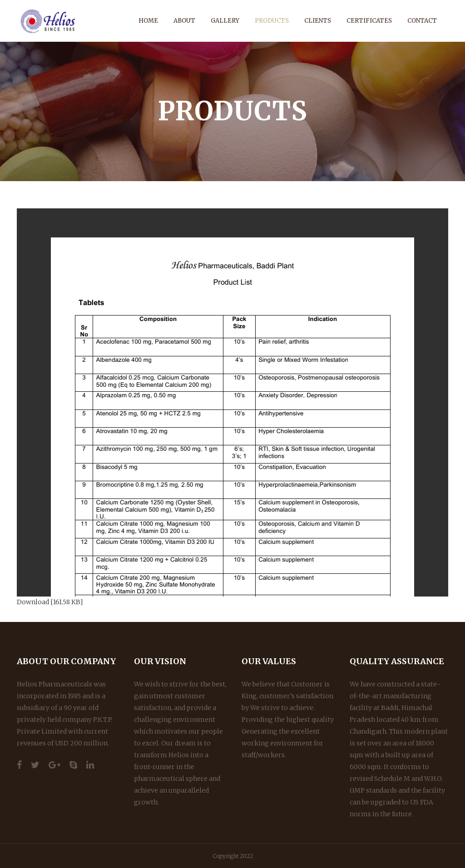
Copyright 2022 (233, 856)
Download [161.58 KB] (50, 602)
